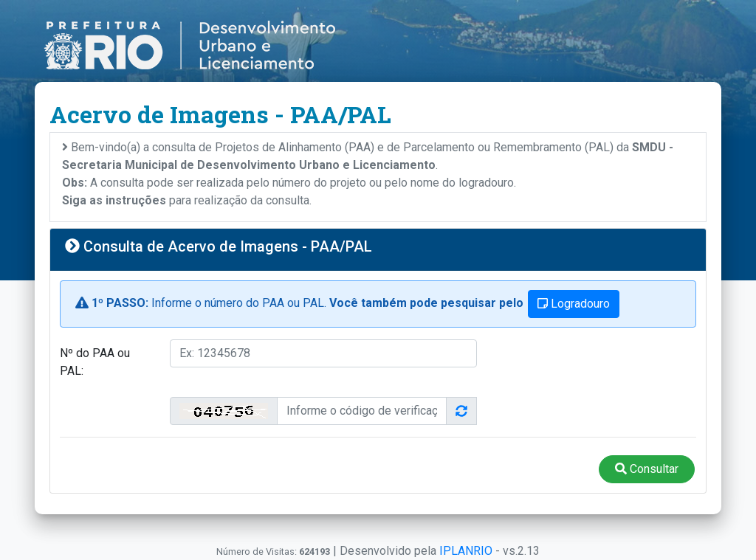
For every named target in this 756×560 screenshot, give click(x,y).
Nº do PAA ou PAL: (95, 362)
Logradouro (574, 304)
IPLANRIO (466, 551)
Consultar (647, 469)
